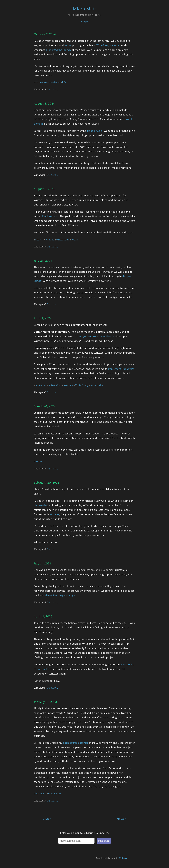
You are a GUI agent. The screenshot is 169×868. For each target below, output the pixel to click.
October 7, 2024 (45, 34)
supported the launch (58, 50)
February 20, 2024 (46, 483)
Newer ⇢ (123, 819)
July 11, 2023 (42, 563)
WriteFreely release (108, 45)
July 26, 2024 (43, 261)
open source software (76, 743)
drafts (131, 369)
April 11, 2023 (43, 616)
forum (68, 45)
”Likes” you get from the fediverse (94, 336)
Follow (85, 22)
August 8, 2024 (44, 104)
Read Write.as (50, 216)
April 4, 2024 (43, 318)
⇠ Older (45, 819)
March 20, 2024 (45, 406)
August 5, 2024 (44, 189)
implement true (118, 369)
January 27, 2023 (45, 702)
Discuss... (52, 89)
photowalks (41, 505)
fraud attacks (95, 131)
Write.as (54, 514)
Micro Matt (84, 9)
